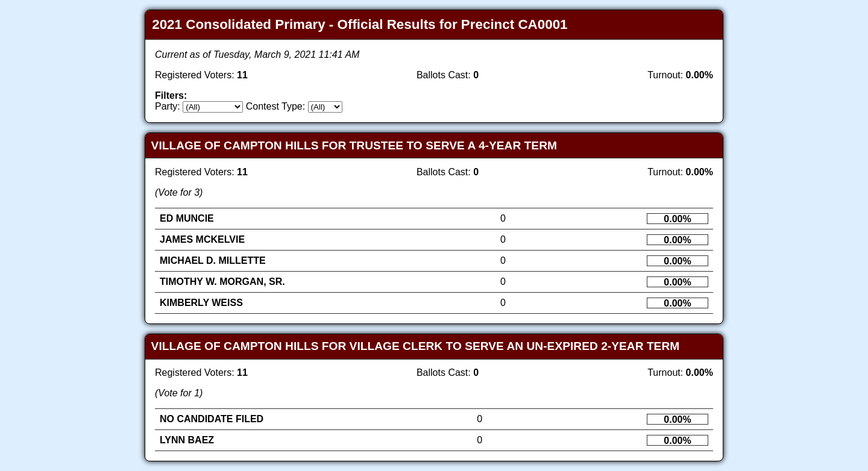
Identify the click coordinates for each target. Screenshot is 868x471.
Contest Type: (275, 106)
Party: (168, 106)
